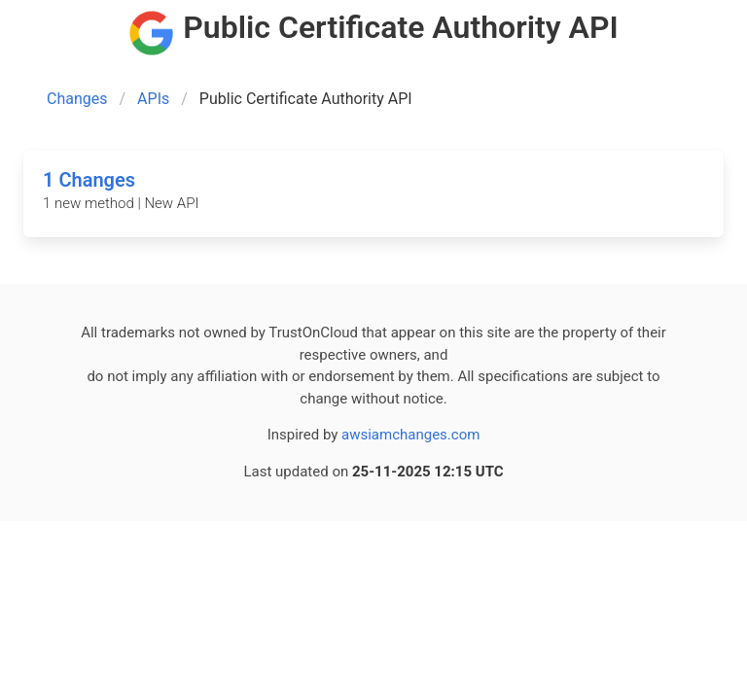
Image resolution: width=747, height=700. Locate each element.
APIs (153, 99)
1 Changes (89, 180)
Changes (77, 99)
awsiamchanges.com (410, 435)
